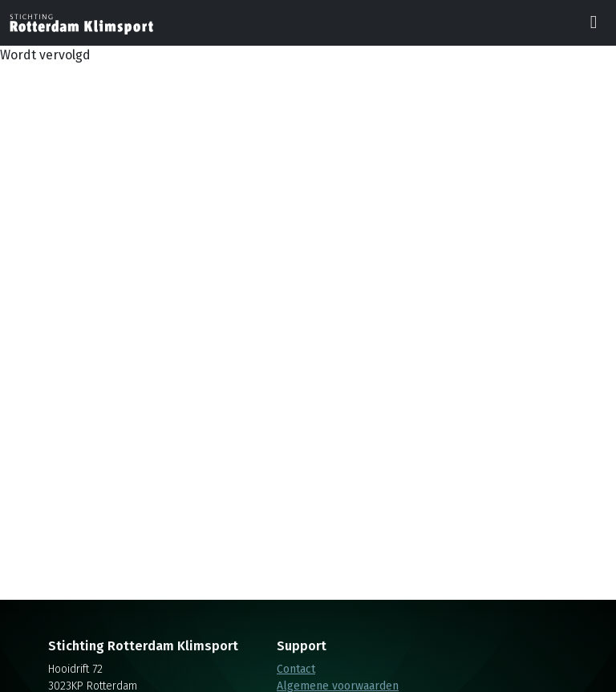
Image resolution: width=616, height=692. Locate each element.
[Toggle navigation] (594, 23)
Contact (296, 669)
